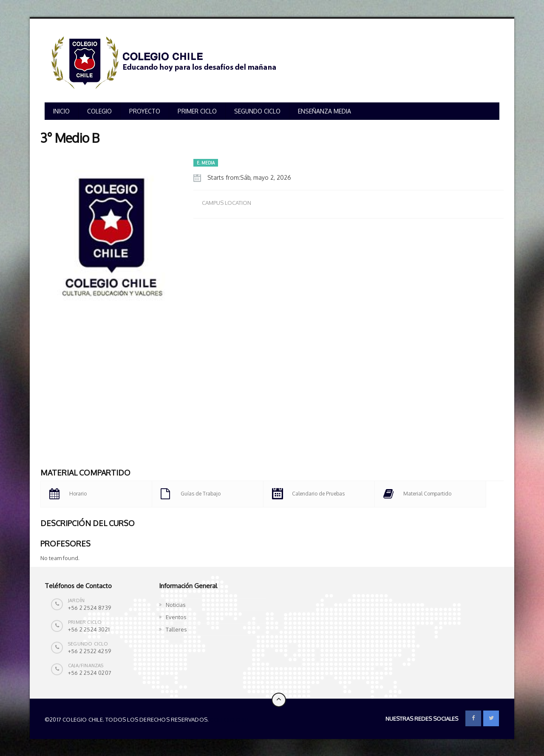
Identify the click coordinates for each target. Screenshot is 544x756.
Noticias (176, 605)
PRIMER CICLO (197, 111)
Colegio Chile (230, 719)
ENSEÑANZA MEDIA (324, 111)
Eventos (176, 617)
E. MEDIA (206, 163)
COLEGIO (99, 111)
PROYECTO (145, 111)
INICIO (61, 111)
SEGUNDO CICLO (257, 111)
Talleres (176, 629)
